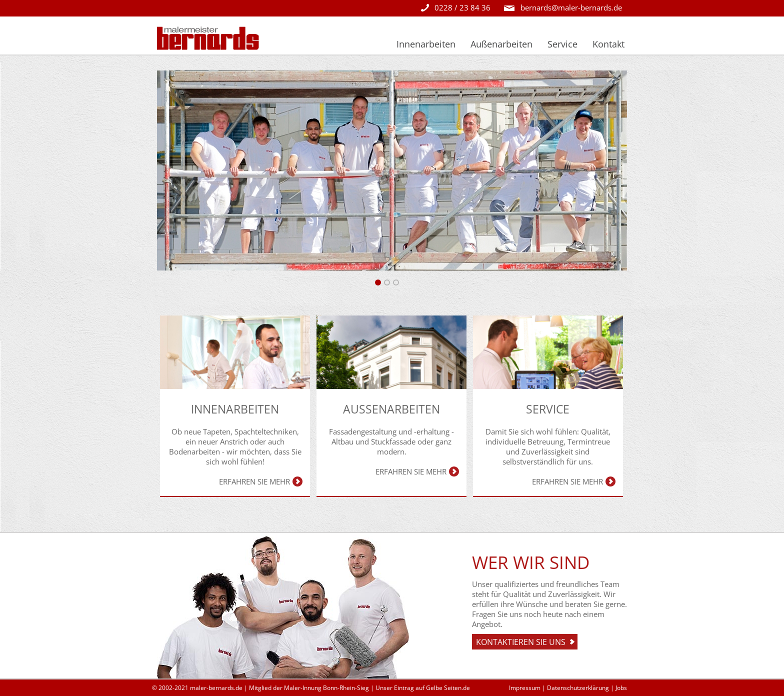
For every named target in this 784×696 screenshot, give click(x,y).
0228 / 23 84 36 (462, 7)
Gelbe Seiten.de (448, 688)
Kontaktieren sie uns (521, 642)
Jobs (621, 688)
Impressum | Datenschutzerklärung (559, 688)
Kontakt (608, 44)
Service (562, 44)
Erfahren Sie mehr (254, 481)
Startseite (362, 44)
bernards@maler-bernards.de (571, 7)
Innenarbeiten (426, 44)
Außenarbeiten (501, 44)
